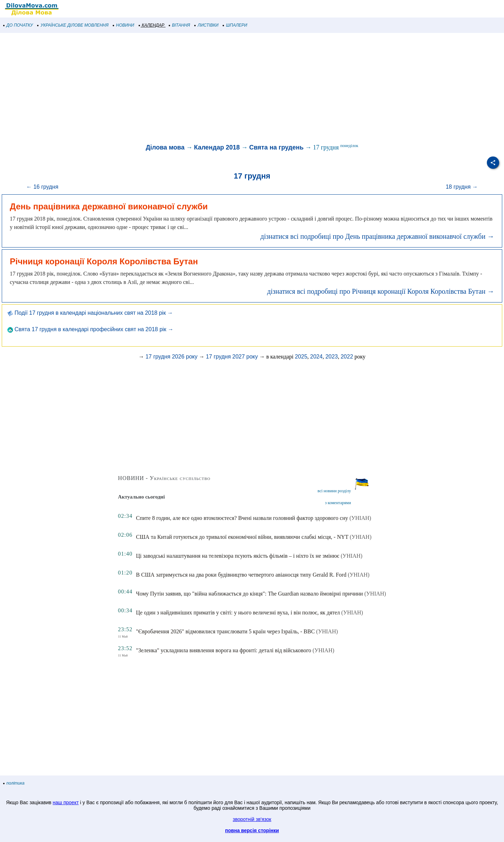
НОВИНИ (124, 25)
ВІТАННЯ (180, 25)
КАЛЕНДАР (152, 25)
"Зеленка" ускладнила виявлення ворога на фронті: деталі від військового (224, 650)
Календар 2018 (217, 147)
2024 (316, 357)
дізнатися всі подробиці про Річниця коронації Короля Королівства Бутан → (381, 291)
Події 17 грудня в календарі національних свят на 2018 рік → (90, 313)
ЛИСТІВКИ (206, 25)
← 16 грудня (42, 187)
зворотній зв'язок (252, 819)
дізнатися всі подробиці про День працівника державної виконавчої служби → (377, 236)
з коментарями (338, 503)
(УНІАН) (360, 518)
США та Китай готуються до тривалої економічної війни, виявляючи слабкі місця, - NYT (242, 537)
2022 (347, 357)
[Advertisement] (210, 89)
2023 (332, 357)
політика (14, 783)
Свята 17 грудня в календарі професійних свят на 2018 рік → (90, 329)
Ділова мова (165, 147)
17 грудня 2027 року (232, 357)
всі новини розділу (334, 491)
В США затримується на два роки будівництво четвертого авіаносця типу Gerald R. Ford (241, 575)
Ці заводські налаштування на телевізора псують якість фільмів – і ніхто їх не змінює (238, 556)
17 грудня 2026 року (172, 357)
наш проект (66, 802)
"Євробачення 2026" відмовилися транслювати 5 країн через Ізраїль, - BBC (226, 631)
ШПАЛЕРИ (235, 25)
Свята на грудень (276, 147)
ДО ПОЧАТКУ (18, 25)
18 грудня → (462, 187)
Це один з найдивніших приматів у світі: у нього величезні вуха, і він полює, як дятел (238, 613)
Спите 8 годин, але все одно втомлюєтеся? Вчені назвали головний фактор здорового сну (242, 518)
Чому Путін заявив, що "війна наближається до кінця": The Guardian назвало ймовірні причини (250, 594)
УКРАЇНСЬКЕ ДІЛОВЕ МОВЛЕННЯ (73, 25)
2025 (301, 357)
